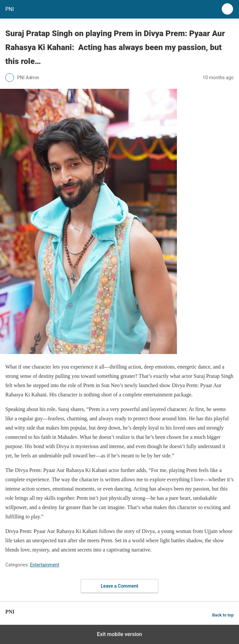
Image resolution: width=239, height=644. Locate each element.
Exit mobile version (119, 634)
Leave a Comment (120, 586)
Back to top (223, 615)
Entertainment (44, 565)
